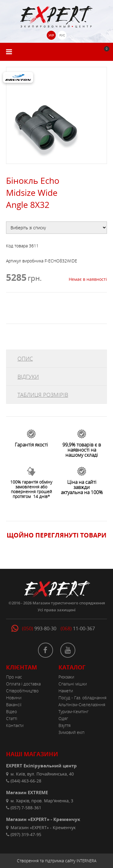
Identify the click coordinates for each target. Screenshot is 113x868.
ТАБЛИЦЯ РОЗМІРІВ (43, 395)
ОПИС (25, 359)
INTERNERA (86, 861)
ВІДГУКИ (28, 377)
